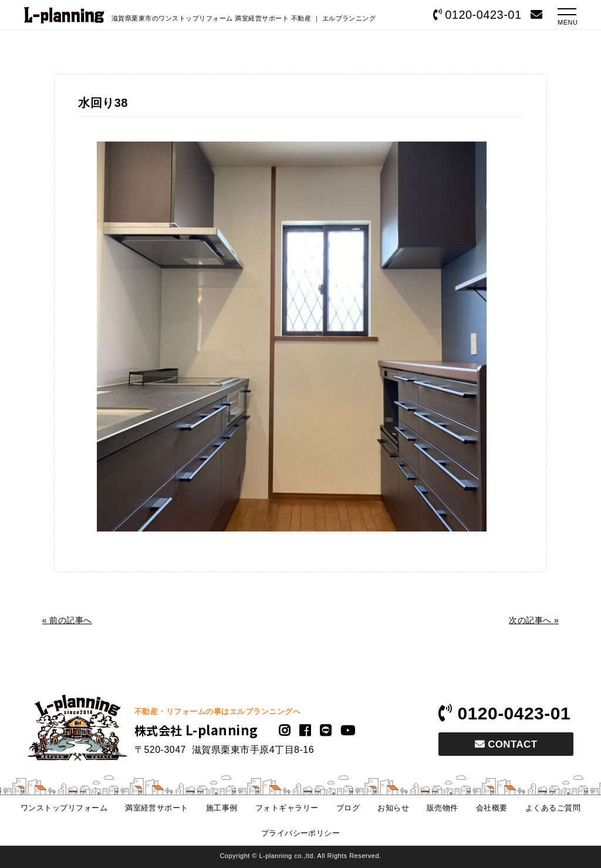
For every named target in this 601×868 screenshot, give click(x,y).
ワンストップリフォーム (64, 808)
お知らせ (393, 808)
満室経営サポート (157, 808)
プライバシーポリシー (301, 833)
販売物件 (443, 808)
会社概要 (492, 808)
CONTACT (506, 744)
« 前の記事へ (67, 620)
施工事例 (222, 808)
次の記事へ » (534, 620)
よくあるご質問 (553, 808)
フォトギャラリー (287, 808)
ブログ (348, 808)
